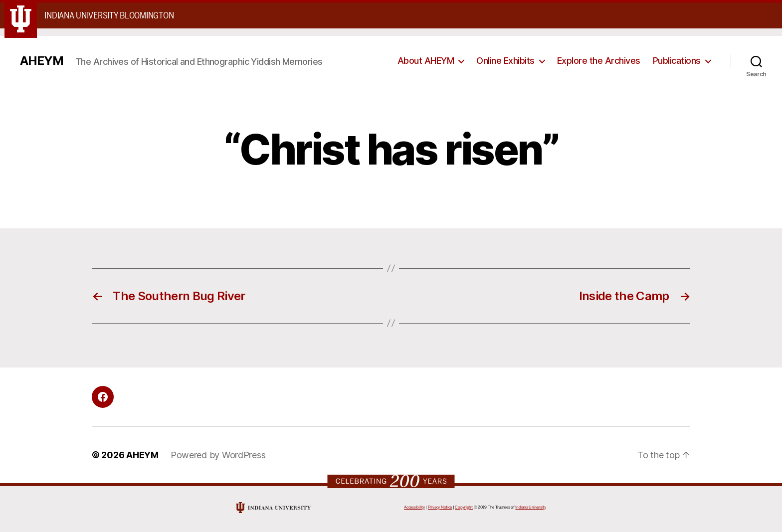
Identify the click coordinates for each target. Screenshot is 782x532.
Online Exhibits (505, 61)
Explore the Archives (599, 61)
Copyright (464, 507)
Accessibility (414, 507)
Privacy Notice (440, 507)
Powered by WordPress (218, 455)
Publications (677, 61)
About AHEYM (426, 61)
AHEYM (42, 61)
